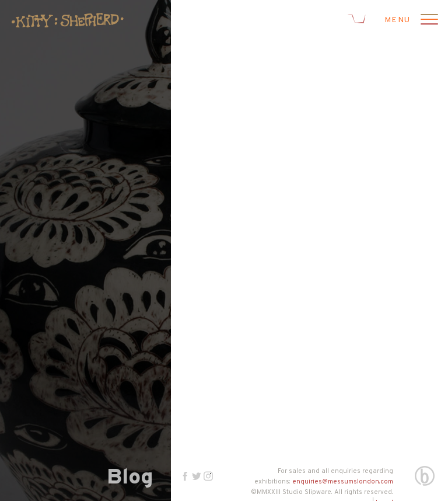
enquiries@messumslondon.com (343, 482)
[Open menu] (428, 20)
